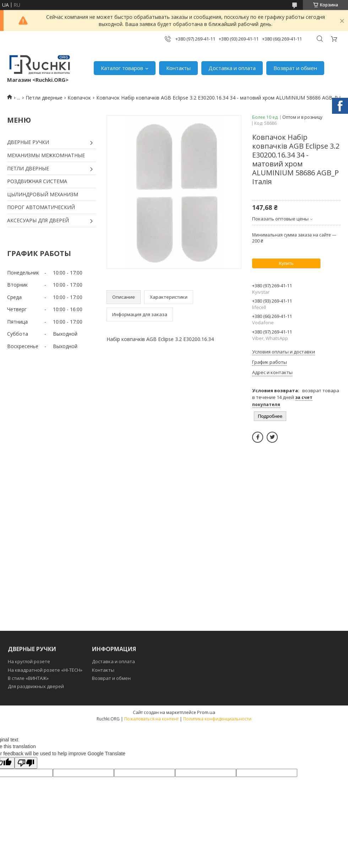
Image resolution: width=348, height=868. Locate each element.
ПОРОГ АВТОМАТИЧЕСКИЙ (41, 207)
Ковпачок (79, 98)
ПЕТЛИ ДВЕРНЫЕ (28, 168)
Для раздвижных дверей (36, 686)
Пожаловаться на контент (151, 719)
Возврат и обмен (295, 68)
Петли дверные (44, 98)
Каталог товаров (122, 68)
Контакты (178, 68)
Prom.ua (206, 712)
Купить (286, 263)
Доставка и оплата (232, 68)
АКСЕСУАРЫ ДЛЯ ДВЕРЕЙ (38, 220)
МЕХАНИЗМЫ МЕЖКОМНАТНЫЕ (46, 155)
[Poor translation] (26, 763)
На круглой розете (29, 661)
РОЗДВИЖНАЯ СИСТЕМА (37, 181)
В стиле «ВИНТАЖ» (28, 678)
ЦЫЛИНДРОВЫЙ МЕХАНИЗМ (43, 194)
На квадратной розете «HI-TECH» (45, 670)
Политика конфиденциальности (217, 719)
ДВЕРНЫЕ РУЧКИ (28, 142)
